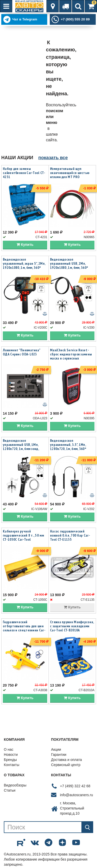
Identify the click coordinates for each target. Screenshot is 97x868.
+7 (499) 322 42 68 (75, 786)
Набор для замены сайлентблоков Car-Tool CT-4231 (24, 173)
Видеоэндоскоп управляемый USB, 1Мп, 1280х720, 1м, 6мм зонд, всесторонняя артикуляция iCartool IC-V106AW (24, 449)
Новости (11, 755)
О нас (9, 749)
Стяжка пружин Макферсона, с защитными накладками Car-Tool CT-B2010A (72, 626)
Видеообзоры (15, 785)
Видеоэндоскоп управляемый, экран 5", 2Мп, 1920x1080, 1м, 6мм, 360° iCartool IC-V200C (24, 265)
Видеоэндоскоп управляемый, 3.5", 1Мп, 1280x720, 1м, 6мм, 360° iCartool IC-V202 (68, 447)
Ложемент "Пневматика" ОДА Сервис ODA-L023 (21, 352)
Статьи (10, 790)
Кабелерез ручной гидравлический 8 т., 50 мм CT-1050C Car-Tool (23, 535)
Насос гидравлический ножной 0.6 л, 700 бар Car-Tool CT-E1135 (70, 535)
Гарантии (59, 755)
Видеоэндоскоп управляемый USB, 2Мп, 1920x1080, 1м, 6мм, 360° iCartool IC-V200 (69, 265)
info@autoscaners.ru (76, 795)
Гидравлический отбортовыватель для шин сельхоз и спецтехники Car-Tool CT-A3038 (24, 628)
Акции (56, 749)
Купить (25, 245)
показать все (53, 158)
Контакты (11, 765)
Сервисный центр (66, 765)
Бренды (10, 760)
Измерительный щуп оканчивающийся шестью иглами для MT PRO (70, 173)
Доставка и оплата (66, 760)
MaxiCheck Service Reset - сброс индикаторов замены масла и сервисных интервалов (71, 356)
